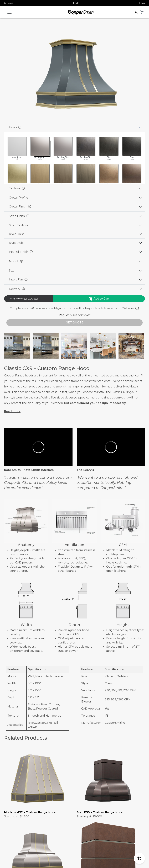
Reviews (8, 3)
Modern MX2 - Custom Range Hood (30, 812)
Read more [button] (12, 411)
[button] (137, 12)
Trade (76, 3)
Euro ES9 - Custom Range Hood (100, 812)
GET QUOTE (75, 323)
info (20, 127)
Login (142, 3)
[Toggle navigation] (9, 12)
